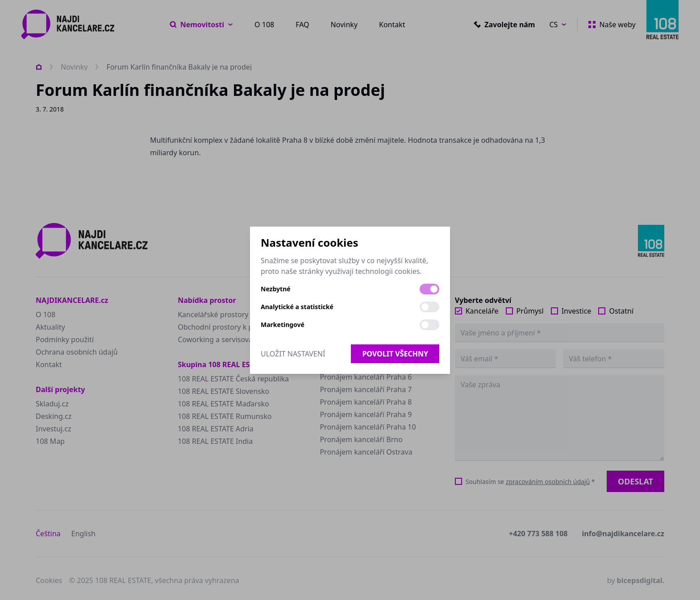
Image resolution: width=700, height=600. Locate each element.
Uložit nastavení (293, 354)
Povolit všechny (395, 354)
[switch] (429, 289)
